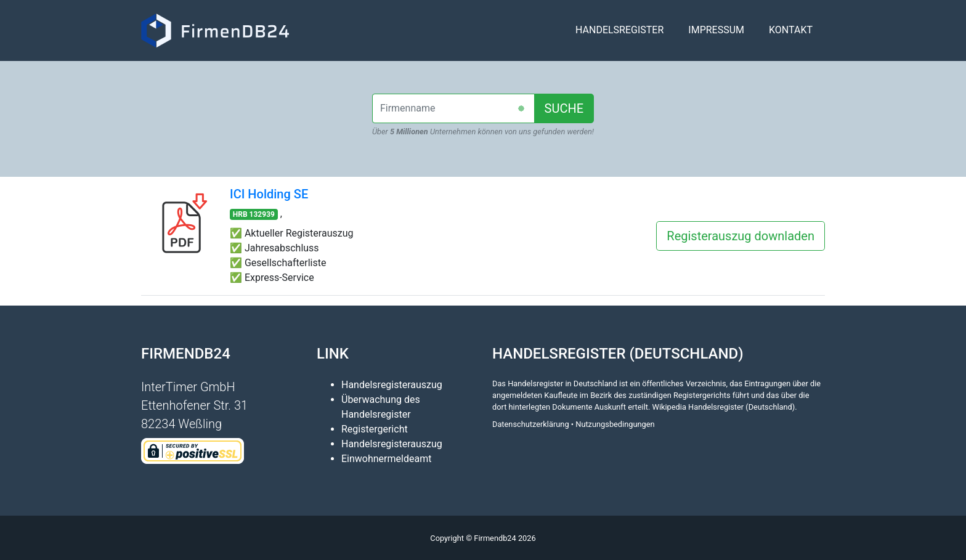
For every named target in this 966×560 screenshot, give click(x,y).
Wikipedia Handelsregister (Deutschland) (724, 407)
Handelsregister (619, 35)
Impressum (716, 35)
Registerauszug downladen (741, 236)
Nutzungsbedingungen (615, 424)
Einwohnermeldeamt (386, 459)
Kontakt (791, 35)
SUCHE (564, 108)
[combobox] (453, 108)
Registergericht (375, 429)
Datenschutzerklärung (531, 424)
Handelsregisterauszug (392, 385)
